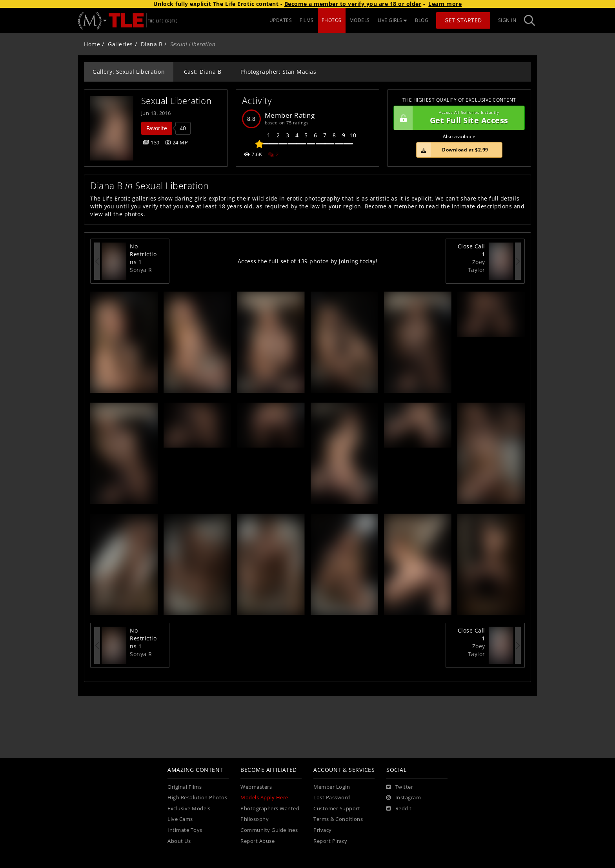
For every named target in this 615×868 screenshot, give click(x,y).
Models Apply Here (264, 798)
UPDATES (281, 20)
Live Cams (180, 819)
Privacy (323, 830)
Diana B (152, 44)
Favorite (157, 128)
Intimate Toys (185, 830)
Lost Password (332, 798)
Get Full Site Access (457, 118)
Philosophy (255, 819)
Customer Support (337, 809)
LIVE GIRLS (393, 20)
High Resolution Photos (197, 798)
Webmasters (256, 787)
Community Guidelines (269, 830)
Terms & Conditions (338, 819)
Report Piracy (330, 841)
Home (92, 44)
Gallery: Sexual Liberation (129, 72)
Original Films (185, 787)
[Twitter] (400, 787)
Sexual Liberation (176, 101)
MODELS (360, 20)
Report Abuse (257, 841)
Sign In (507, 20)
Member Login (332, 787)
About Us (179, 841)
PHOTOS (332, 20)
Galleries (120, 44)
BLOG (422, 20)
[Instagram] (404, 798)
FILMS (307, 20)
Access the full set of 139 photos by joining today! (308, 261)
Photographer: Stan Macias (278, 72)
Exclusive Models (189, 809)
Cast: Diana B (203, 72)
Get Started (463, 20)
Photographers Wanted (270, 809)
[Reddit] (399, 809)
